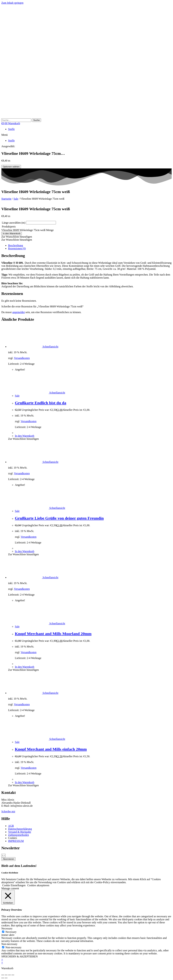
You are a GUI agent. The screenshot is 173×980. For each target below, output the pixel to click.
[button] (86, 135)
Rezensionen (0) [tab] (17, 248)
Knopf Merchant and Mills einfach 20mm (51, 749)
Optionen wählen (11, 167)
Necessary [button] (7, 928)
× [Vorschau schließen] (2, 960)
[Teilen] (9, 975)
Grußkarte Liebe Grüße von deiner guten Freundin (59, 518)
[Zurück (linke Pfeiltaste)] (3, 978)
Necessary (11, 932)
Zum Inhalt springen (12, 3)
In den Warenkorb (12, 233)
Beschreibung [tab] (16, 245)
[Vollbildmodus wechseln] (6, 975)
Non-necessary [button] (9, 944)
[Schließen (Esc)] (13, 975)
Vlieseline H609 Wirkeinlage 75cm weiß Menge (28, 230)
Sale (16, 199)
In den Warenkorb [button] (25, 436)
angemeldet (19, 312)
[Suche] (36, 120)
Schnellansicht (50, 347)
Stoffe (11, 129)
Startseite (6, 199)
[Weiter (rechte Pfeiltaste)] (6, 978)
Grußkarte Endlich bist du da (41, 403)
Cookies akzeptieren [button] (38, 885)
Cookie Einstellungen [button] (14, 885)
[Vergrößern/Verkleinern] (3, 975)
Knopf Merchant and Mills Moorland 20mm (53, 634)
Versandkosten (22, 358)
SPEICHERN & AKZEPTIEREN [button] (20, 956)
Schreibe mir (8, 811)
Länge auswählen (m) (14, 223)
